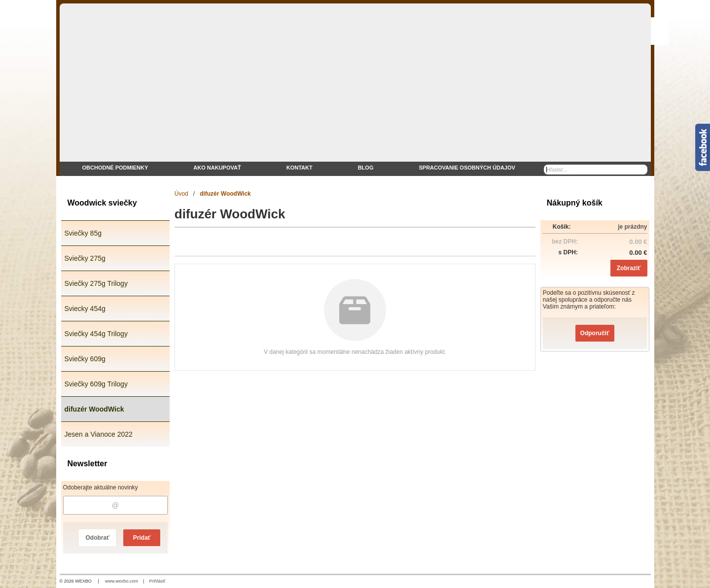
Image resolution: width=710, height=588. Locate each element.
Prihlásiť (157, 581)
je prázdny (632, 227)
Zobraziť (629, 268)
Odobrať (97, 538)
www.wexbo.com (122, 581)
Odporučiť (595, 333)
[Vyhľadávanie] (596, 170)
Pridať (142, 538)
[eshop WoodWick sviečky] (355, 90)
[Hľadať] (641, 170)
